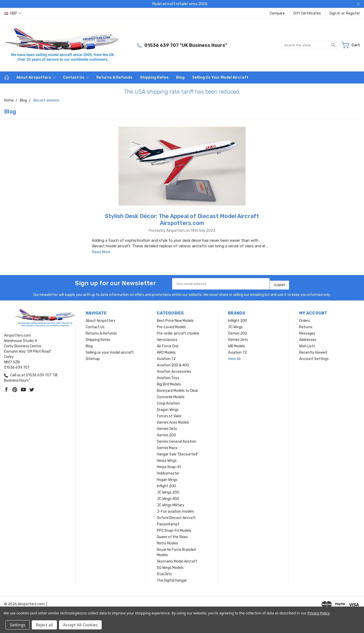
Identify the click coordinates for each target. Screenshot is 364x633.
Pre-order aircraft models (178, 331)
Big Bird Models (169, 382)
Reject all (44, 625)
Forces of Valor (169, 414)
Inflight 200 (166, 484)
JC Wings (235, 325)
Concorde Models (171, 395)
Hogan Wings (167, 478)
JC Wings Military (171, 503)
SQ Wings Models (170, 566)
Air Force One (168, 344)
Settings (18, 625)
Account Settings (314, 357)
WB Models (237, 344)
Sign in (335, 13)
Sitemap (93, 357)
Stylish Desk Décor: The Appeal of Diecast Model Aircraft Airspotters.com (182, 220)
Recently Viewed (313, 350)
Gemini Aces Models (173, 420)
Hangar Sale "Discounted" (178, 452)
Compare (277, 13)
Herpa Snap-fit (169, 465)
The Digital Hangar (172, 578)
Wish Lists (307, 344)
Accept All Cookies (80, 625)
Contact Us (76, 77)
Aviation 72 (166, 357)
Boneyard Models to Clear (178, 389)
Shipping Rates (154, 77)
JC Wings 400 (168, 497)
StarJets (164, 572)
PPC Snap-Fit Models (174, 529)
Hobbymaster (168, 471)
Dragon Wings (168, 408)
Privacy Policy (318, 613)
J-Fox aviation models (175, 509)
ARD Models (166, 350)
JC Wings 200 (168, 490)
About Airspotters (36, 77)
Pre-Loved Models (171, 325)
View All (234, 357)
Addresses (308, 338)
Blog (180, 77)
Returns (306, 325)
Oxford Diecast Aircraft (176, 516)
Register (353, 13)
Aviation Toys (168, 376)
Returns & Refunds (114, 77)
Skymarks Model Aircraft (177, 559)
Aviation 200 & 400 (173, 363)
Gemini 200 (166, 433)
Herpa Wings (167, 459)
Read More (101, 252)
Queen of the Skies (172, 535)
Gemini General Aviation (177, 440)
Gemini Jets (167, 427)
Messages (307, 331)
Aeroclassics (167, 338)
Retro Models (168, 541)
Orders (305, 319)
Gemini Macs (167, 446)
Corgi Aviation (168, 401)
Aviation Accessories (174, 370)
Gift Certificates (307, 13)
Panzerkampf (168, 522)
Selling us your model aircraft (220, 77)
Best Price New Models (175, 319)
